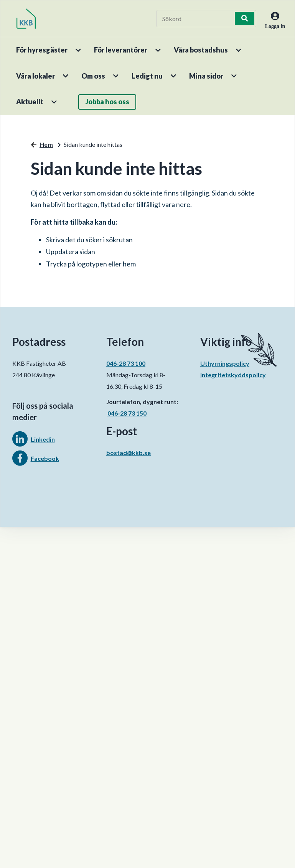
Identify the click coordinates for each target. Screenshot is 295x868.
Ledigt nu (147, 76)
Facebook (45, 458)
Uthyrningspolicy (225, 363)
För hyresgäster (42, 50)
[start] (26, 19)
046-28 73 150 (127, 413)
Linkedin (43, 439)
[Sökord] (197, 19)
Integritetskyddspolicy (233, 375)
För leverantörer (121, 50)
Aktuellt (30, 102)
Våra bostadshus (201, 50)
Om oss (93, 76)
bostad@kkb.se (129, 453)
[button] (79, 50)
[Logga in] (272, 25)
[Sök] (245, 19)
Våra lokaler (35, 76)
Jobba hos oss (107, 102)
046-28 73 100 (126, 363)
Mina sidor (206, 76)
